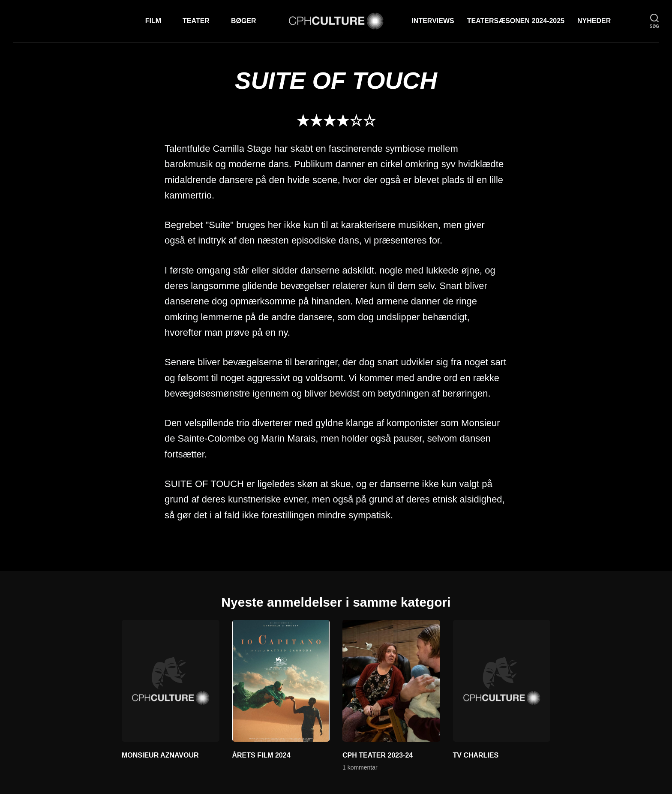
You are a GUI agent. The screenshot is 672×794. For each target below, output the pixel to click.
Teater (196, 21)
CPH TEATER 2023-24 (378, 755)
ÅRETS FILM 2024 (261, 755)
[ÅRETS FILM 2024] (281, 681)
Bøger (244, 21)
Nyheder (594, 21)
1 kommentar (360, 767)
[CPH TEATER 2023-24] (391, 681)
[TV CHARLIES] (502, 681)
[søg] (654, 21)
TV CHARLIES (476, 755)
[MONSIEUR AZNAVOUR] (171, 681)
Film (153, 21)
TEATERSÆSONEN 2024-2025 (516, 21)
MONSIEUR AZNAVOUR (160, 755)
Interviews (433, 21)
